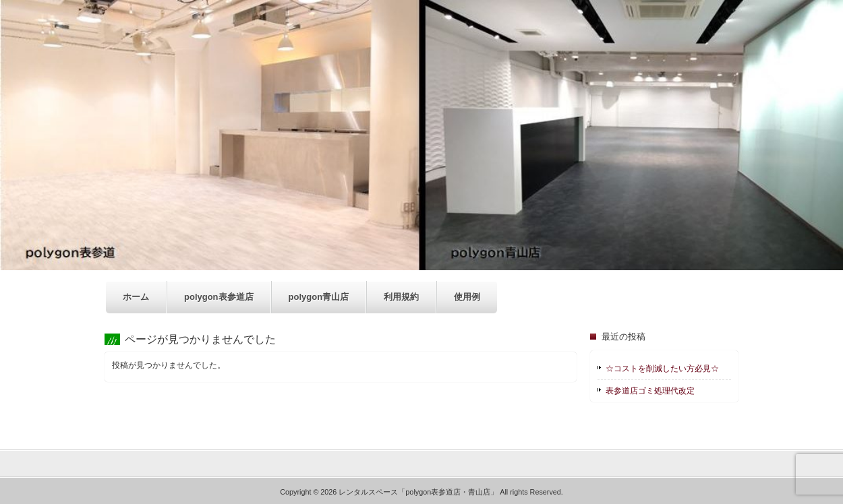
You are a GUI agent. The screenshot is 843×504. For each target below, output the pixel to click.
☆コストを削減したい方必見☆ (662, 369)
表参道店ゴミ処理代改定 (650, 391)
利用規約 (401, 297)
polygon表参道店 (219, 297)
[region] (421, 135)
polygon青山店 (319, 297)
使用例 (467, 297)
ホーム (136, 297)
